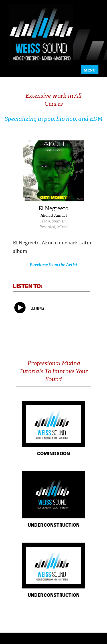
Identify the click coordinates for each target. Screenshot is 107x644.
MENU (91, 70)
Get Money (38, 308)
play (20, 308)
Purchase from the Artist (53, 265)
